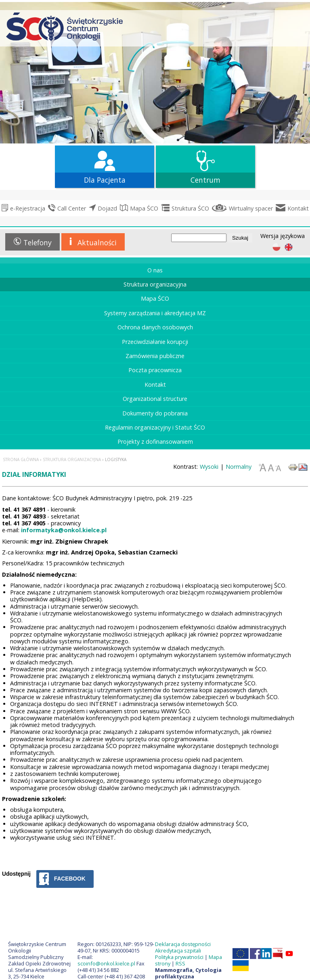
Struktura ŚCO (190, 208)
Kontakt (298, 208)
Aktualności (97, 242)
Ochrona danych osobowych (155, 327)
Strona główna (21, 459)
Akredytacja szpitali (178, 950)
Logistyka (116, 459)
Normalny (239, 467)
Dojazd (107, 208)
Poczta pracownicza (155, 370)
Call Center (72, 208)
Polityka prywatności (179, 957)
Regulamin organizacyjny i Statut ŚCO (155, 427)
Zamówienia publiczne (155, 356)
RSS (180, 963)
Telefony (38, 242)
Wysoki (209, 467)
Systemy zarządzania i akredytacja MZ (155, 313)
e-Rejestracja (28, 208)
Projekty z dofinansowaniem (155, 442)
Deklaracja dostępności (183, 944)
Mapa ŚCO (144, 208)
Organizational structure (155, 399)
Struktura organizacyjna (155, 284)
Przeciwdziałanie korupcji (155, 342)
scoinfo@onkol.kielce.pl (106, 963)
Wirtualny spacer (251, 208)
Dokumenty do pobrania (155, 413)
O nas (155, 270)
